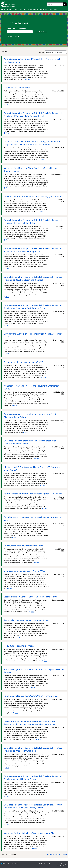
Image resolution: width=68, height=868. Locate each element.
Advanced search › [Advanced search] (14, 36)
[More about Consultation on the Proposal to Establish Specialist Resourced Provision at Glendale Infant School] (6, 240)
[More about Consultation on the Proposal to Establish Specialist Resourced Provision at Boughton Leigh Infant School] (6, 297)
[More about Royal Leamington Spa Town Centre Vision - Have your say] (16, 713)
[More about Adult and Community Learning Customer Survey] (18, 637)
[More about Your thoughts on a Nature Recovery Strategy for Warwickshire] (45, 509)
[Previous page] (53, 854)
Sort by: (42, 52)
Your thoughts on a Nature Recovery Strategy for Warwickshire (33, 494)
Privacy (64, 864)
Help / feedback (62, 866)
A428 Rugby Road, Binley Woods (19, 646)
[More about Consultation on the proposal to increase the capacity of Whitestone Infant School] (36, 459)
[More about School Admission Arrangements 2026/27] (44, 377)
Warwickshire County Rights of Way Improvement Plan (29, 833)
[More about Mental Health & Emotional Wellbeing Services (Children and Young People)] (42, 485)
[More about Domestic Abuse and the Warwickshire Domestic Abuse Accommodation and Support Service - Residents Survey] (39, 739)
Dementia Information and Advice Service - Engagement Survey (33, 196)
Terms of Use (48, 864)
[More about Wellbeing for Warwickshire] (6, 104)
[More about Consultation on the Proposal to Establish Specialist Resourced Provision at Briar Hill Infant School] (6, 768)
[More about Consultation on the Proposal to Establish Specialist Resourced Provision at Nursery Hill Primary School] (6, 268)
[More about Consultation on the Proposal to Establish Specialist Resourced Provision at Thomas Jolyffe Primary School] (6, 133)
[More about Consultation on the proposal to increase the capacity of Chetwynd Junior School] (26, 432)
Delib (17, 864)
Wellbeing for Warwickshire (17, 88)
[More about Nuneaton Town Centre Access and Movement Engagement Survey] (15, 406)
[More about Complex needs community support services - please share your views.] (15, 537)
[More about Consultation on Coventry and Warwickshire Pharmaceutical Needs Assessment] (27, 79)
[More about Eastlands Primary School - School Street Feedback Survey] (31, 612)
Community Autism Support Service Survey (24, 546)
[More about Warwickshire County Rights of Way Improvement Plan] (34, 848)
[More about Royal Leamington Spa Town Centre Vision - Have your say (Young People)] (33, 687)
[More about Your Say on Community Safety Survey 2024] (9, 588)
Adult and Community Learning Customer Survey (26, 620)
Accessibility (39, 864)
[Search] (65, 4)
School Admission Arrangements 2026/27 (23, 362)
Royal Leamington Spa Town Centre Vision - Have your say (31, 696)
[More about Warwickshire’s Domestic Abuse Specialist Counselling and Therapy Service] (6, 188)
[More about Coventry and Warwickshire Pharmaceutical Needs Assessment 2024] (6, 354)
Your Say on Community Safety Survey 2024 (24, 571)
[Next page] (63, 854)
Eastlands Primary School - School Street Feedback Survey (31, 597)
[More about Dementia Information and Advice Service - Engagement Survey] (40, 211)
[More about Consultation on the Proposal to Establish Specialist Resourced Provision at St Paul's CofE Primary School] (6, 825)
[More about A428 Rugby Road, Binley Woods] (44, 661)
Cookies (57, 864)
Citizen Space (7, 864)
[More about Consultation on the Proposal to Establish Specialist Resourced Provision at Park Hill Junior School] (6, 796)
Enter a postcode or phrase (17, 28)
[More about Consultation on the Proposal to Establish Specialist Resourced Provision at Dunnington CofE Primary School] (6, 325)
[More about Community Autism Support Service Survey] (37, 563)
